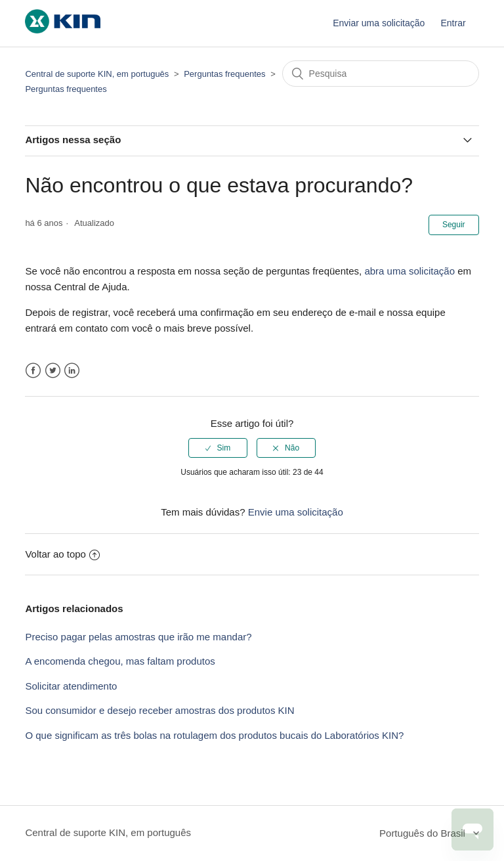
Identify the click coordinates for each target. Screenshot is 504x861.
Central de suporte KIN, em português (97, 74)
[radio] (218, 448)
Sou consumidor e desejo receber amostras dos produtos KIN (159, 710)
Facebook (33, 371)
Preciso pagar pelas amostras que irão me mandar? (138, 637)
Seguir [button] (454, 225)
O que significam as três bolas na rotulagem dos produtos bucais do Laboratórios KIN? (214, 735)
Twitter (53, 371)
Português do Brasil (424, 833)
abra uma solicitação (409, 271)
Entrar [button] (453, 23)
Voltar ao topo (62, 554)
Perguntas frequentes (224, 74)
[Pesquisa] (381, 74)
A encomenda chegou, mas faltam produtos (120, 661)
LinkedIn (72, 371)
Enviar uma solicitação (379, 23)
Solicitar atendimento (71, 686)
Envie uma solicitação (296, 512)
